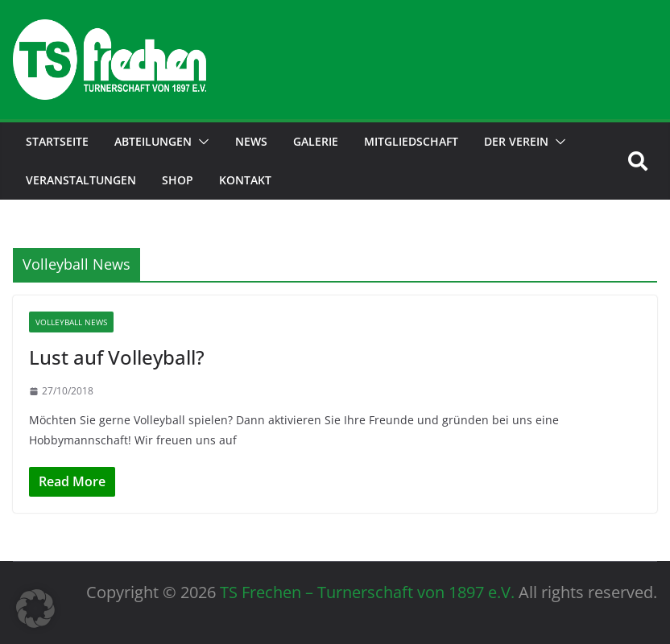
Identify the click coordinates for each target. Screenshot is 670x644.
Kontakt (245, 180)
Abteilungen (153, 141)
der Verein (516, 141)
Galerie (316, 141)
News (251, 141)
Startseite (57, 141)
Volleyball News (71, 322)
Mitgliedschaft (411, 141)
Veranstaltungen (81, 180)
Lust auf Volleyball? (117, 357)
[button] (201, 142)
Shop (178, 180)
